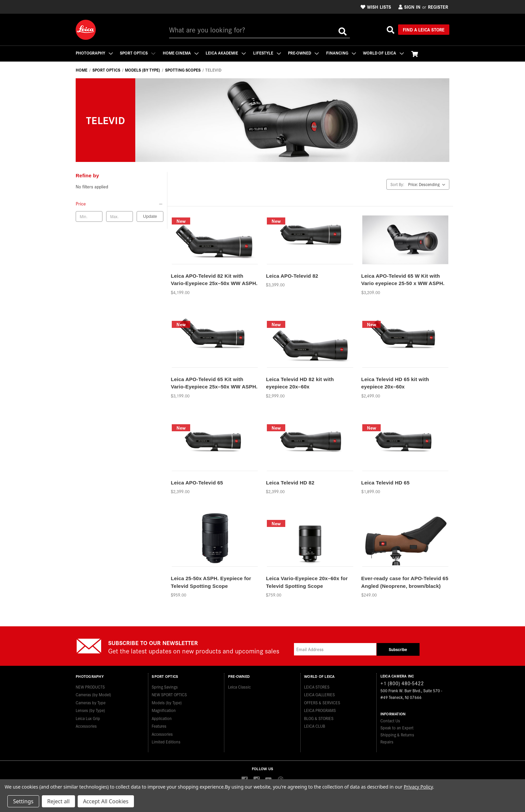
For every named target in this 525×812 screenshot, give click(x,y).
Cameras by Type (91, 702)
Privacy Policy (418, 787)
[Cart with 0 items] (416, 54)
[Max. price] (120, 216)
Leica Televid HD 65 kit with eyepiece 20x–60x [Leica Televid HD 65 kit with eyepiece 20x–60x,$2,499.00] (395, 383)
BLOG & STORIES (319, 718)
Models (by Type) (167, 702)
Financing (342, 53)
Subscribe (398, 649)
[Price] (120, 203)
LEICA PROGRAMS (320, 710)
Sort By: (397, 184)
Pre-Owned (304, 53)
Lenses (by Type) (90, 710)
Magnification (164, 710)
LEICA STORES (317, 686)
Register (438, 7)
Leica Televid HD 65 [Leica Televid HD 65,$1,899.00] (386, 483)
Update (150, 216)
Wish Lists (376, 7)
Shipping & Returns (397, 735)
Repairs (387, 742)
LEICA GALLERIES (319, 694)
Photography (94, 53)
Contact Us (390, 720)
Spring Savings (165, 686)
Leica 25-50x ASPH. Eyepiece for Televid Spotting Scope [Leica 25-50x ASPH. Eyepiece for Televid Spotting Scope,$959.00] (211, 582)
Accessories (86, 726)
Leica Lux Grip (88, 718)
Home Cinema (181, 53)
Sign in (409, 7)
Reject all (58, 801)
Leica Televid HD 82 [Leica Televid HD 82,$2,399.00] (290, 483)
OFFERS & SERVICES (322, 702)
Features (159, 726)
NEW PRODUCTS (90, 686)
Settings (23, 801)
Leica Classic (239, 686)
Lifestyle (268, 53)
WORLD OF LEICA (385, 53)
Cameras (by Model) (93, 694)
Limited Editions (166, 742)
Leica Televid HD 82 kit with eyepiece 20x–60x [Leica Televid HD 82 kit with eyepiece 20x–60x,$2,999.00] (300, 383)
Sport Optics (138, 53)
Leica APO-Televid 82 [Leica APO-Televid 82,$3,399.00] (292, 276)
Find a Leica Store (424, 29)
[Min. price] (89, 216)
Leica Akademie (226, 53)
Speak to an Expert (397, 728)
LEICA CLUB (315, 726)
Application (162, 718)
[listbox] (428, 184)
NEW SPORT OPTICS (169, 694)
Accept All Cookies (106, 801)
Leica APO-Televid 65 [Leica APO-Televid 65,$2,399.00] (197, 483)
